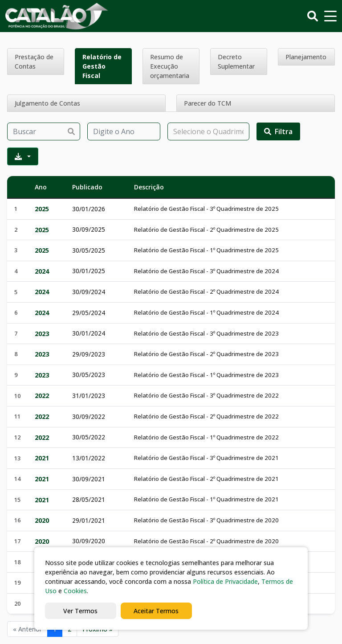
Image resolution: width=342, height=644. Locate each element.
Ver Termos (80, 611)
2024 (42, 271)
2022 (42, 396)
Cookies (75, 591)
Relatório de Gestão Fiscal (102, 66)
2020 (42, 520)
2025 (42, 209)
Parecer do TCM (208, 103)
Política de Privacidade (225, 581)
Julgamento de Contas (47, 103)
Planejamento (306, 57)
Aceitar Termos (156, 611)
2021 (42, 458)
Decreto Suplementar (236, 62)
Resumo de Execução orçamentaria (170, 66)
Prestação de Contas (34, 62)
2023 (42, 334)
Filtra (278, 131)
